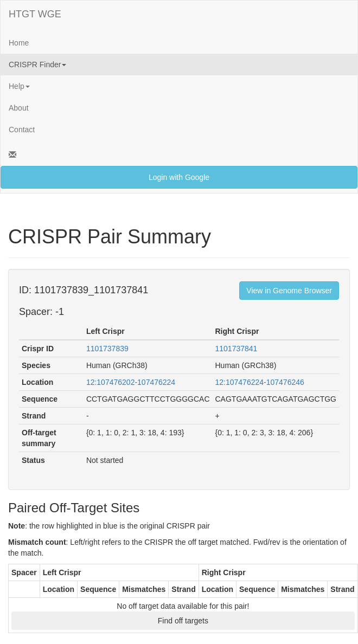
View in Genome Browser (289, 291)
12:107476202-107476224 (131, 382)
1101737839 (107, 349)
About (19, 108)
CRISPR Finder (37, 65)
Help (19, 86)
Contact (22, 130)
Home (19, 43)
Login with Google (179, 177)
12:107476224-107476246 (260, 382)
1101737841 (236, 349)
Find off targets (183, 621)
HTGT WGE (35, 14)
